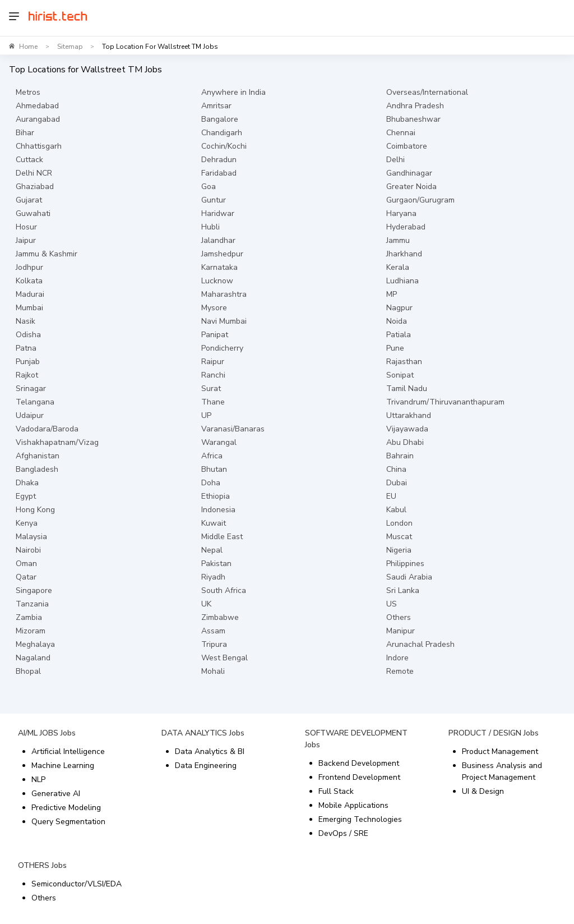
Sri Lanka (403, 590)
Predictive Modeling (66, 808)
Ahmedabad (37, 106)
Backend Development (359, 763)
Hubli (210, 227)
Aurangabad (38, 119)
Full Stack (336, 791)
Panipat (215, 335)
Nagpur (399, 308)
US (392, 604)
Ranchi (213, 375)
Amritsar (216, 106)
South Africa (224, 590)
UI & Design (483, 791)
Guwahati (33, 213)
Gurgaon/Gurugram (420, 200)
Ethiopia (216, 496)
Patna (26, 348)
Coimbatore (407, 146)
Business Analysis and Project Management (502, 771)
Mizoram (31, 631)
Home (28, 47)
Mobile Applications (353, 805)
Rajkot (27, 375)
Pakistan (216, 564)
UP (206, 415)
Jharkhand (404, 254)
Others (399, 617)
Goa (209, 187)
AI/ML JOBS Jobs (47, 733)
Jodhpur (29, 267)
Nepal (212, 550)
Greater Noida (411, 187)
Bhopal (28, 671)
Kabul (396, 510)
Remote (400, 671)
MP (392, 294)
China (396, 469)
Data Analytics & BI (210, 751)
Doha (211, 483)
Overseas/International (427, 92)
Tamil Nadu (407, 389)
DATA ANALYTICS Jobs (203, 733)
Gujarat (29, 200)
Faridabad (219, 173)
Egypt (26, 496)
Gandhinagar (409, 173)
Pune (395, 348)
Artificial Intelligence (68, 751)
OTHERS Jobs (42, 865)
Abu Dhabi (405, 442)
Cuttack (29, 160)
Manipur (401, 631)
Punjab (28, 362)
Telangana (35, 402)
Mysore (214, 308)
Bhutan (214, 469)
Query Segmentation (68, 822)
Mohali (213, 671)
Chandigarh (222, 133)
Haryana (401, 213)
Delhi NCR (34, 173)
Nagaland (33, 658)
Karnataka (219, 267)
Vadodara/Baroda (47, 429)
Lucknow (217, 281)
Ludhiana (402, 281)
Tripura (214, 644)
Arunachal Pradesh (420, 644)
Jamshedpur (222, 254)
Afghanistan (38, 456)
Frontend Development (359, 777)
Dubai (397, 483)
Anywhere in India (233, 92)
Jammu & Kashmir (47, 254)
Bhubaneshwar (413, 119)
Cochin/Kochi (224, 146)
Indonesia (218, 510)
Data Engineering (206, 766)
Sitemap (70, 47)
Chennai (401, 133)
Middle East (222, 537)
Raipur (213, 362)
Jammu (398, 240)
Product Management (500, 751)
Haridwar (218, 213)
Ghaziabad (35, 187)
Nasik (26, 321)
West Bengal (224, 658)
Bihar (25, 133)
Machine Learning (63, 766)
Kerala (398, 267)
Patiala (399, 335)
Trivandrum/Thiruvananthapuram (445, 402)
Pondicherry (222, 348)
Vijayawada (407, 429)
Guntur (214, 200)
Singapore (34, 590)
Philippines (405, 564)
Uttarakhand (409, 415)
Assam (213, 631)
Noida (397, 321)
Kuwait (214, 523)
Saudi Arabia (409, 577)
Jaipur (26, 240)
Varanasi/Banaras (233, 429)
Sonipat (400, 375)
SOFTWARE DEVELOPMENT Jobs (356, 739)
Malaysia (31, 537)
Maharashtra (224, 294)
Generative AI (56, 794)
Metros (28, 92)
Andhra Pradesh (415, 106)
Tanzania (32, 604)
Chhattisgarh (39, 146)
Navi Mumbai (224, 321)
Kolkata (29, 281)
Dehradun (219, 160)
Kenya (27, 523)
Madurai (30, 294)
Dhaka (27, 483)
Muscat (399, 537)
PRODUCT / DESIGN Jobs (494, 733)
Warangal (219, 442)
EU (391, 496)
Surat (211, 389)
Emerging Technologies (360, 819)
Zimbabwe (220, 617)
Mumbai (29, 308)
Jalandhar (218, 240)
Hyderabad (406, 227)
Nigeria (399, 550)
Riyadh (213, 577)
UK (206, 604)
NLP (38, 780)
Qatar (26, 577)
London (399, 523)
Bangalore (220, 119)
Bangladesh (37, 469)
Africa (212, 456)
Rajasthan (404, 362)
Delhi (395, 160)
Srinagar (31, 389)
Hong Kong (35, 510)
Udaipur (30, 415)
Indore (397, 658)
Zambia (29, 617)
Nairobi (28, 550)
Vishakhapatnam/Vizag (57, 442)
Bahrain (400, 456)
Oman (26, 564)
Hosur (26, 227)
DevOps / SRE (343, 833)
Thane (213, 402)
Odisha (28, 335)
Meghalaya (35, 644)
